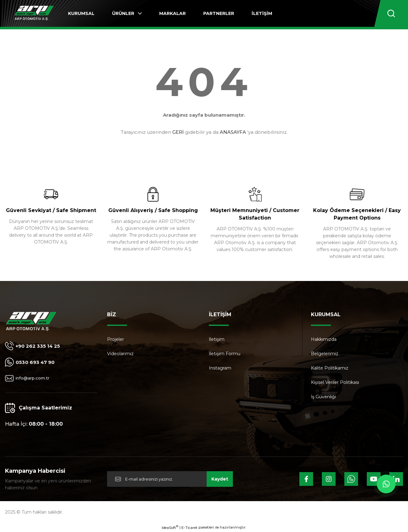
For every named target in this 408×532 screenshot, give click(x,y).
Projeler (116, 339)
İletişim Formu (225, 354)
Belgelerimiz (325, 354)
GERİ (178, 132)
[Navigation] (127, 13)
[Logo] (34, 13)
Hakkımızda (324, 339)
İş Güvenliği (323, 397)
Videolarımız (120, 354)
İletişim (217, 339)
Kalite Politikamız (330, 368)
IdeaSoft (170, 527)
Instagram (220, 368)
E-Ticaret (189, 527)
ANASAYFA (233, 132)
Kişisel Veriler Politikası (335, 382)
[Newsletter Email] (170, 479)
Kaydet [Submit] (220, 479)
